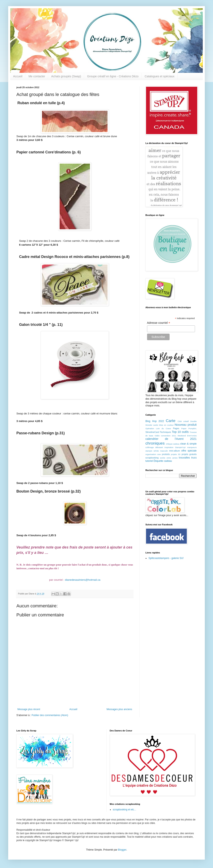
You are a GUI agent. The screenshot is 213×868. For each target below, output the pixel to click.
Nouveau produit (186, 425)
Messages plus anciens (119, 709)
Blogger (122, 850)
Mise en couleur (166, 425)
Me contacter (37, 76)
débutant (159, 447)
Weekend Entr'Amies (187, 436)
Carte (171, 421)
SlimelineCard (152, 432)
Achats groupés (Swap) (66, 76)
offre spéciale (189, 451)
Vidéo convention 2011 (165, 436)
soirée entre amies (169, 458)
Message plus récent (29, 709)
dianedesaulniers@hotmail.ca (83, 580)
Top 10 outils (180, 432)
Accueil (18, 76)
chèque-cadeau (173, 444)
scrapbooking (152, 458)
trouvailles (184, 458)
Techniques (166, 432)
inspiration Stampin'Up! (175, 447)
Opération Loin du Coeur (158, 428)
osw (159, 454)
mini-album (175, 451)
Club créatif (183, 421)
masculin (164, 451)
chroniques (155, 443)
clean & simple (188, 444)
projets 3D (176, 454)
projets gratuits (189, 454)
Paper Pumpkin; (189, 428)
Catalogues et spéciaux (160, 76)
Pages (176, 428)
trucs (194, 458)
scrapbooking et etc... (125, 810)
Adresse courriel (159, 323)
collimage (150, 447)
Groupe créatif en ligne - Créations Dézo (113, 76)
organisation (151, 454)
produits (166, 454)
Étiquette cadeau (163, 461)
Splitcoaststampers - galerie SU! (166, 558)
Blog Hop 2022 (155, 421)
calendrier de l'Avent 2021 (171, 439)
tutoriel (149, 461)
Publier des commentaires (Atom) (50, 715)
